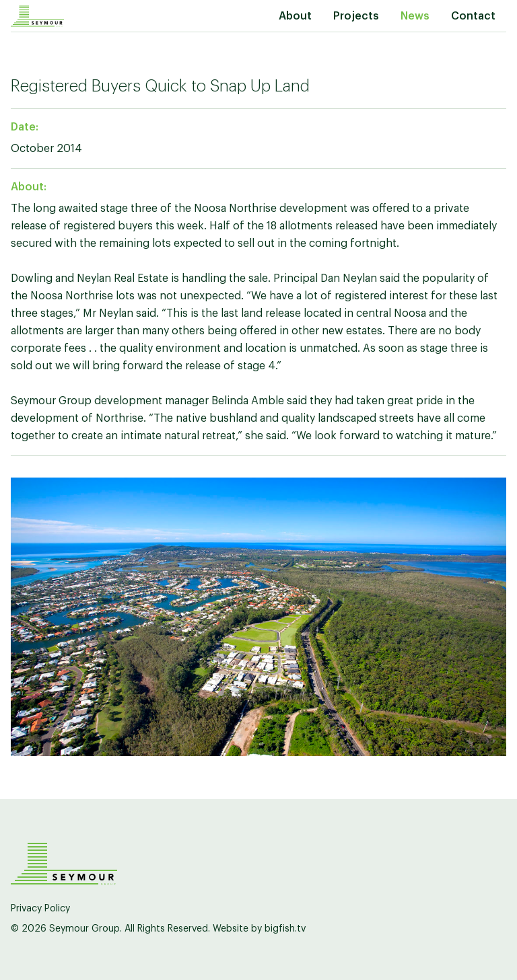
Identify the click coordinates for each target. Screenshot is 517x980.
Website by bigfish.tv (259, 929)
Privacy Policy (40, 909)
